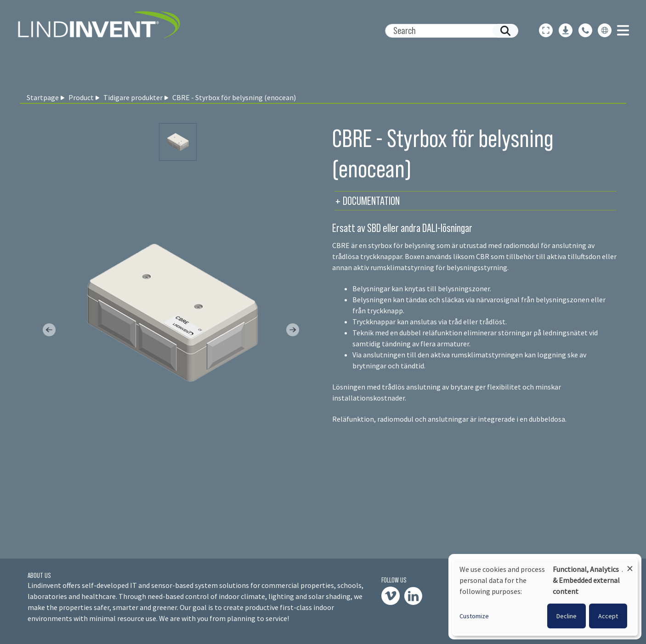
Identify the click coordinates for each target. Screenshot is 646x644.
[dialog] (545, 597)
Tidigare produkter (133, 97)
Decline (567, 616)
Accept (608, 616)
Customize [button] (474, 616)
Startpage (43, 97)
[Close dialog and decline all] (630, 564)
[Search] (448, 31)
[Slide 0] (178, 142)
